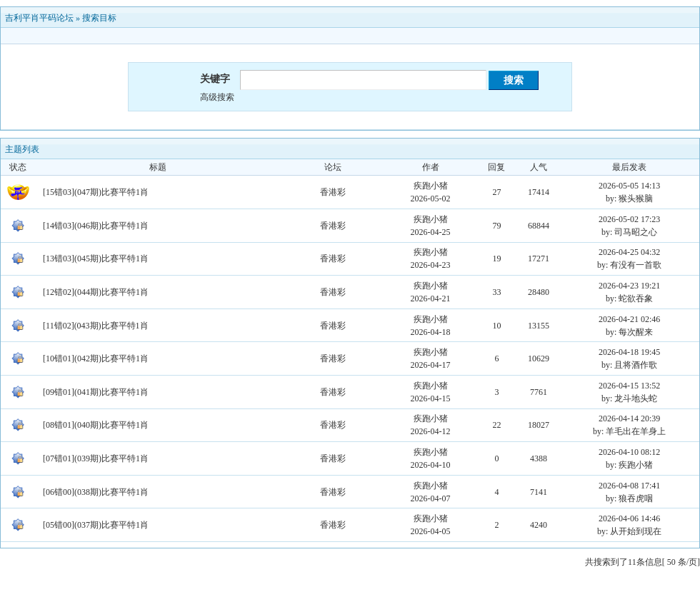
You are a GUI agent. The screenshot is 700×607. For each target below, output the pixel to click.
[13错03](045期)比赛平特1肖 (96, 259)
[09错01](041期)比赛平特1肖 (96, 392)
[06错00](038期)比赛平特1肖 (96, 492)
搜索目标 (99, 18)
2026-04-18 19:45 (629, 352)
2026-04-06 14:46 (629, 518)
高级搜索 (217, 97)
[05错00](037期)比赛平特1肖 (96, 525)
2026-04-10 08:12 (629, 452)
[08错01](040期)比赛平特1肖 (96, 425)
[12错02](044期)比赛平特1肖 (96, 292)
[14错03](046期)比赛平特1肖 (96, 226)
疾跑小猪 (431, 186)
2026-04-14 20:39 (629, 418)
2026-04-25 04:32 (629, 252)
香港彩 (333, 192)
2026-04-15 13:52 (629, 386)
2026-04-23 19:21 (629, 286)
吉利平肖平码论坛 (39, 18)
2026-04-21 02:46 (629, 319)
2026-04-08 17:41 (629, 486)
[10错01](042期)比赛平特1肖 (96, 358)
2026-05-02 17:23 (629, 219)
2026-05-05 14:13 (629, 186)
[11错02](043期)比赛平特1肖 (96, 326)
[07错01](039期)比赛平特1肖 (96, 458)
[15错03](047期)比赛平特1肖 (96, 192)
